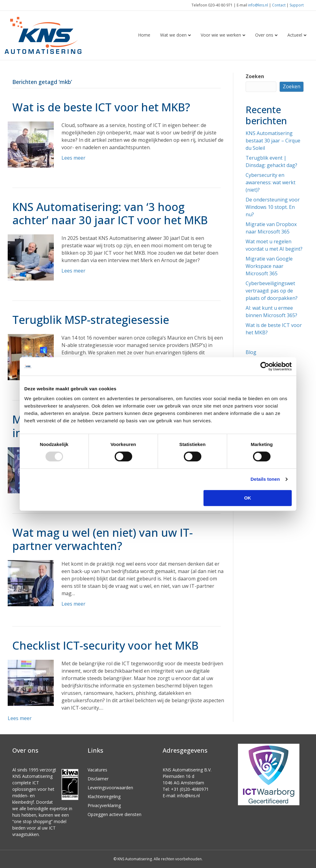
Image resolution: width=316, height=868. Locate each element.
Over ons (264, 35)
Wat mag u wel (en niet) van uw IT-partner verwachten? (103, 539)
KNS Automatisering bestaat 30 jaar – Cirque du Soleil (273, 141)
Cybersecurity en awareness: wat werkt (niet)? (271, 182)
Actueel (295, 35)
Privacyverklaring (104, 805)
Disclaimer (98, 779)
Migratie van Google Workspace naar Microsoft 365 (269, 266)
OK (248, 498)
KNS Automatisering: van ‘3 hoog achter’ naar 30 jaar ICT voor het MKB (110, 213)
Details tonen (265, 479)
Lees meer (73, 158)
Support (297, 5)
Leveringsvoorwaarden (110, 788)
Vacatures (97, 770)
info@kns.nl (258, 5)
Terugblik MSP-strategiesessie (91, 320)
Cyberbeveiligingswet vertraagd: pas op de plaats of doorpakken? (272, 291)
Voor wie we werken (221, 35)
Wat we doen (173, 35)
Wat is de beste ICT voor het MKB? (101, 107)
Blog (251, 352)
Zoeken (255, 76)
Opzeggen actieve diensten (115, 814)
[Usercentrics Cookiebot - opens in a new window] (265, 366)
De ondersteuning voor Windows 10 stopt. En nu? (273, 207)
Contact (279, 5)
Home (144, 35)
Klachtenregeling (104, 796)
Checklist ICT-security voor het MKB (105, 645)
